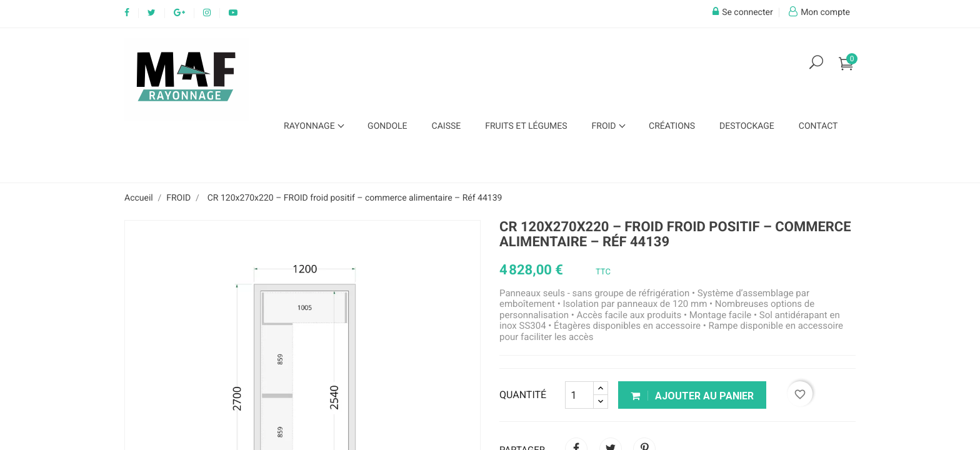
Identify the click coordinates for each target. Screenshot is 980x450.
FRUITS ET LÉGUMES (526, 126)
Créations (672, 126)
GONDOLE (387, 126)
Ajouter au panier (692, 396)
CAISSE (447, 126)
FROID (605, 126)
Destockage (747, 126)
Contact (818, 126)
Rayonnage (310, 126)
